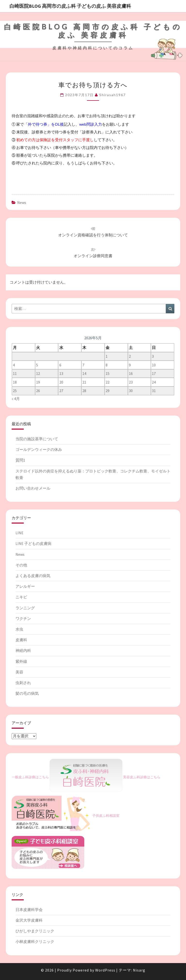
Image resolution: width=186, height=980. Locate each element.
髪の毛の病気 (27, 693)
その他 (21, 565)
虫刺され (23, 683)
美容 (19, 672)
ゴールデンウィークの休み (39, 449)
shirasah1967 (112, 95)
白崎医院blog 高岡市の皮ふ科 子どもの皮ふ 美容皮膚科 (70, 6)
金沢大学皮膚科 (29, 920)
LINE (19, 533)
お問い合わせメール (33, 488)
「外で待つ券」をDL (42, 124)
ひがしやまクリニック (35, 931)
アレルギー (25, 586)
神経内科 (23, 650)
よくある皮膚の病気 (33, 576)
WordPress (105, 970)
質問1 (20, 460)
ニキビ (21, 597)
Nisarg (139, 970)
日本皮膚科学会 (29, 910)
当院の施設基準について (37, 439)
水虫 (19, 629)
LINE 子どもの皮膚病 (33, 543)
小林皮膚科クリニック (35, 941)
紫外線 (21, 661)
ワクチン (23, 618)
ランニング (25, 608)
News (22, 202)
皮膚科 (21, 640)
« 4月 (16, 399)
